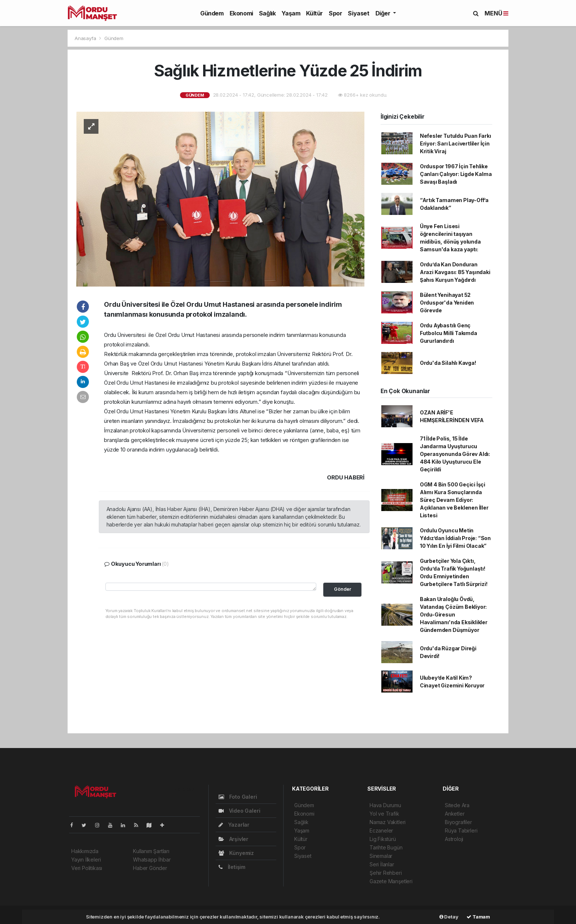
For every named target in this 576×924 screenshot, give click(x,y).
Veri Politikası (87, 868)
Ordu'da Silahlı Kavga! (448, 363)
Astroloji (454, 839)
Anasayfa (86, 38)
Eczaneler (381, 830)
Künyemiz (236, 853)
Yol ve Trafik (384, 814)
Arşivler (233, 839)
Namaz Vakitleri (388, 822)
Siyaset (359, 13)
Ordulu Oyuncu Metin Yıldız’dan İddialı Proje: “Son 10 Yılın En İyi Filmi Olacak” (455, 538)
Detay (449, 917)
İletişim (232, 867)
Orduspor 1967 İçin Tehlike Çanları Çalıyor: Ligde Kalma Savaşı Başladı (456, 174)
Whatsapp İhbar (152, 860)
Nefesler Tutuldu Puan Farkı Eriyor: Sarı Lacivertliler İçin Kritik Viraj (456, 143)
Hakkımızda (85, 851)
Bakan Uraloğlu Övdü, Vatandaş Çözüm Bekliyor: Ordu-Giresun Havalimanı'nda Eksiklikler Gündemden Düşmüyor (454, 614)
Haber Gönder (150, 868)
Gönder (343, 589)
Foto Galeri (238, 797)
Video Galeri (239, 811)
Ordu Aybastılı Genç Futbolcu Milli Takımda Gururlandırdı (449, 333)
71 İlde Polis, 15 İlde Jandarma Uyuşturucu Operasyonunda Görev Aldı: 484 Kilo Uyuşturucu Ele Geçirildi (455, 454)
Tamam (478, 917)
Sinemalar (381, 856)
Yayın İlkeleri (86, 860)
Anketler (455, 814)
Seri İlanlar (382, 864)
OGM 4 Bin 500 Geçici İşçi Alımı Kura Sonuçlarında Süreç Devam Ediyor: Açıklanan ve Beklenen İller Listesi (454, 500)
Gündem (212, 13)
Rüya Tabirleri (461, 830)
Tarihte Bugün (386, 847)
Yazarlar (234, 825)
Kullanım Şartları (151, 851)
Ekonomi (241, 13)
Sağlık (267, 13)
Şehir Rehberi (386, 873)
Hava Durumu (385, 805)
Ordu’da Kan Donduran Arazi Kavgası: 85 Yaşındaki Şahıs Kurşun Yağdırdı (455, 272)
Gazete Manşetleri (391, 881)
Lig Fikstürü (383, 839)
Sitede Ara (457, 805)
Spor (335, 13)
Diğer (384, 13)
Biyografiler (458, 822)
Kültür (314, 13)
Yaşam (291, 13)
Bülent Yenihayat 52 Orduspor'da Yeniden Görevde (447, 303)
